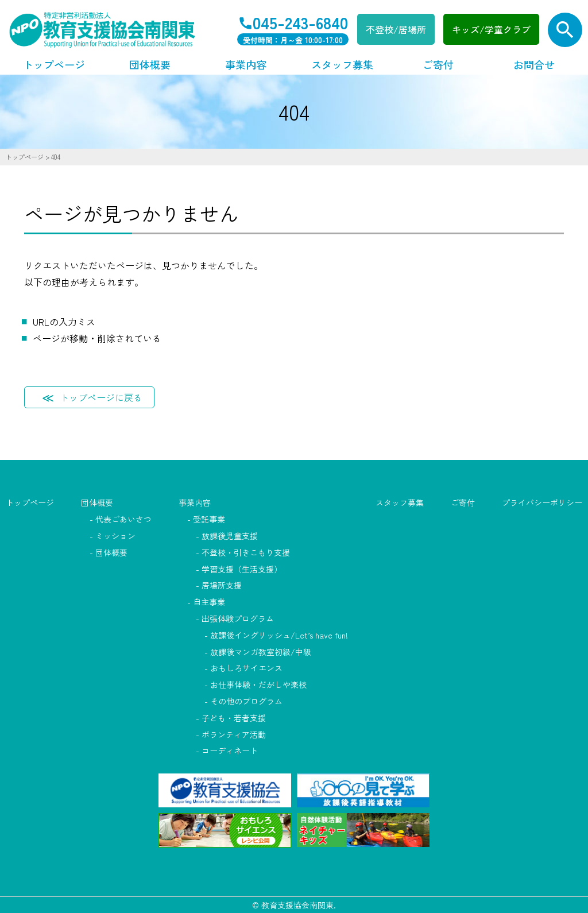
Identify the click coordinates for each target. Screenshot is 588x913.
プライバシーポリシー (542, 502)
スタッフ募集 (342, 64)
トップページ (54, 64)
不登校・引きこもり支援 (246, 552)
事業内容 (246, 64)
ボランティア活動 (234, 734)
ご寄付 (438, 64)
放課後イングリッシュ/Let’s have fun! (279, 635)
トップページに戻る (101, 397)
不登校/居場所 (396, 29)
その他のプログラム (246, 701)
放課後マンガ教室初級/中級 (261, 652)
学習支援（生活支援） (242, 569)
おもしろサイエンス (246, 668)
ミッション (115, 536)
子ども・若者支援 (234, 718)
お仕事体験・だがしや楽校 (258, 684)
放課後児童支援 (230, 536)
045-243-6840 (300, 22)
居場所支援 (222, 585)
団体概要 (150, 64)
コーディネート (230, 750)
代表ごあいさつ (123, 519)
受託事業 (209, 519)
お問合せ (534, 64)
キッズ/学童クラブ (491, 29)
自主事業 (209, 602)
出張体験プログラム (238, 618)
